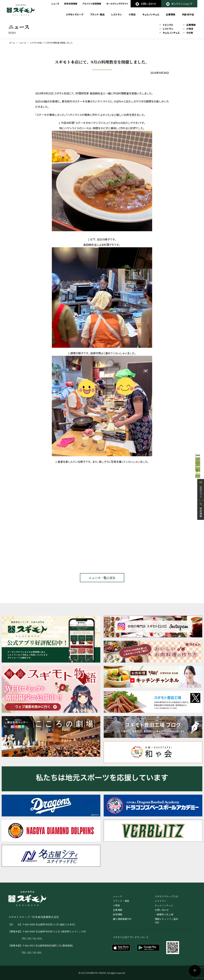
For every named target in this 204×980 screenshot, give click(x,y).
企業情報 (171, 14)
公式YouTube (194, 463)
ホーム (12, 43)
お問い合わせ (146, 4)
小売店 (132, 14)
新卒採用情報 (71, 4)
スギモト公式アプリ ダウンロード (131, 937)
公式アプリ (201, 502)
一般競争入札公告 (164, 914)
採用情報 (201, 522)
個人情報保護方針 (122, 919)
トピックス (168, 25)
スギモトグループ (75, 14)
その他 (190, 33)
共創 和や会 (188, 14)
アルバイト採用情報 (92, 4)
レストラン (117, 14)
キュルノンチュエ (151, 14)
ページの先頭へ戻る (195, 971)
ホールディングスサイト (117, 4)
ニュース (55, 4)
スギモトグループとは (166, 896)
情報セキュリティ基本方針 (166, 921)
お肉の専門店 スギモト (21, 10)
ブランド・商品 (97, 14)
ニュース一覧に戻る (102, 578)
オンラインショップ (179, 4)
